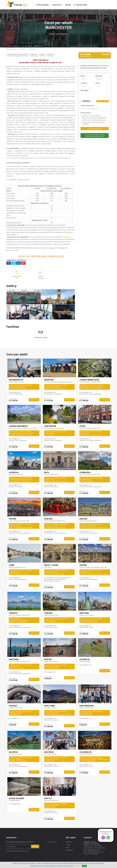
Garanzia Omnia (67, 237)
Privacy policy (86, 113)
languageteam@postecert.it (95, 852)
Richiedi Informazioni (95, 129)
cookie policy (77, 866)
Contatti (57, 5)
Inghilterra (34, 55)
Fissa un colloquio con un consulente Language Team (95, 135)
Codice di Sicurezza (88, 106)
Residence (51, 55)
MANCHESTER (38, 46)
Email (98, 83)
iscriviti (35, 846)
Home (68, 5)
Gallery (22, 49)
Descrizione (11, 49)
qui (105, 120)
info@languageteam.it (94, 850)
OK (85, 866)
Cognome (99, 76)
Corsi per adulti (27, 46)
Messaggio (85, 90)
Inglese (42, 55)
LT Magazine (81, 5)
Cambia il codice (103, 101)
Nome (83, 76)
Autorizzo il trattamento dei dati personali (94, 123)
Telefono (84, 83)
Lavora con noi (52, 842)
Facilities (33, 49)
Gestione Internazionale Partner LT (18, 55)
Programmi (43, 5)
